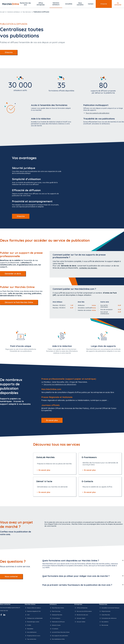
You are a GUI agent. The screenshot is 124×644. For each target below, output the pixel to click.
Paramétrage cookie (32, 622)
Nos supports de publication (59, 636)
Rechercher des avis (25, 4)
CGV (27, 615)
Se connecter (118, 4)
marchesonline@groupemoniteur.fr (10, 608)
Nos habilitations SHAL (57, 639)
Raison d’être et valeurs (33, 608)
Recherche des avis (81, 615)
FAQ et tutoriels (105, 611)
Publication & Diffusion (57, 622)
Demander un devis (13, 274)
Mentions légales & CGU (33, 611)
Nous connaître (80, 4)
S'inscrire (9, 52)
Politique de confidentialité (34, 618)
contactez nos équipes (88, 268)
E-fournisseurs (55, 618)
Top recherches (30, 639)
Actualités (69, 4)
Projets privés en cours (32, 636)
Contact (91, 4)
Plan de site (104, 625)
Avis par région (80, 618)
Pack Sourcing (55, 611)
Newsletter (29, 629)
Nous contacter (11, 576)
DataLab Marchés (56, 615)
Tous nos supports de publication (96, 113)
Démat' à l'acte (55, 625)
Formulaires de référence (108, 618)
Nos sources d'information (83, 611)
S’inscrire (104, 4)
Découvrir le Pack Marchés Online (19, 302)
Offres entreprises (41, 4)
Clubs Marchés (105, 615)
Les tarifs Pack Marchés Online (60, 632)
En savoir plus (52, 420)
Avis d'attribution (31, 632)
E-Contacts (54, 629)
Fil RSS (28, 625)
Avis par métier (80, 622)
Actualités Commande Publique (109, 608)
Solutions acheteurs (56, 4)
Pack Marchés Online (57, 608)
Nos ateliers (104, 622)
